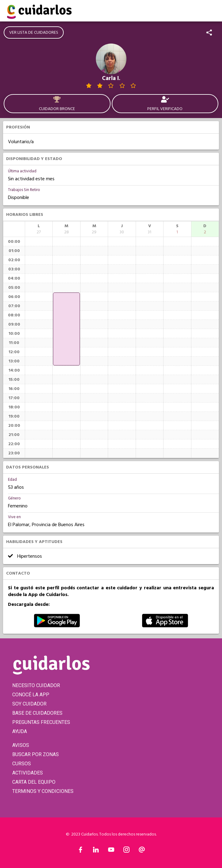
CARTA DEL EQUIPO (34, 782)
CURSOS (22, 764)
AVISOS (21, 745)
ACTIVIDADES (28, 773)
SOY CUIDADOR (29, 704)
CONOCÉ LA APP (31, 695)
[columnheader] (39, 229)
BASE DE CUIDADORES (37, 713)
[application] (66, 329)
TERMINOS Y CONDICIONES (43, 791)
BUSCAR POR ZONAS (36, 754)
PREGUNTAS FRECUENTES (41, 722)
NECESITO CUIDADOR (36, 685)
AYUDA (20, 731)
